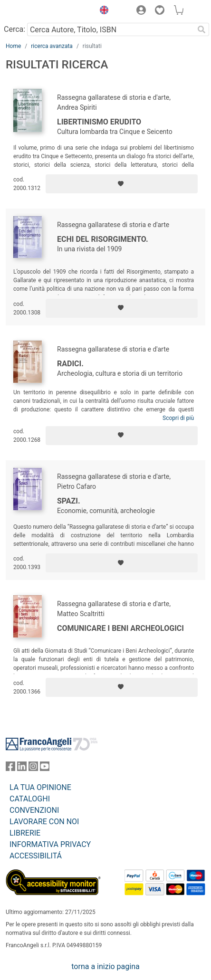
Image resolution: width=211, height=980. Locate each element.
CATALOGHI (30, 799)
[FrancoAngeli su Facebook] (10, 768)
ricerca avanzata (52, 46)
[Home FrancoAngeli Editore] (38, 11)
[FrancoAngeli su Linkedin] (22, 768)
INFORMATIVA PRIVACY (50, 844)
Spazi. (69, 501)
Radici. (70, 364)
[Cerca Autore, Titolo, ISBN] (110, 29)
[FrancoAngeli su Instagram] (33, 768)
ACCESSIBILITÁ (36, 856)
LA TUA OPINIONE (40, 787)
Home (13, 46)
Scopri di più (178, 418)
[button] (102, 11)
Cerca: (14, 29)
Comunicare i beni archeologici (120, 628)
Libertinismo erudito (99, 122)
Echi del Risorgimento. (103, 239)
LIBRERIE (25, 833)
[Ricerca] (201, 29)
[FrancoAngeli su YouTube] (45, 768)
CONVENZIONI (34, 810)
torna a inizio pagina (105, 966)
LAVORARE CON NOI (44, 822)
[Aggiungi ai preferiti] (122, 184)
